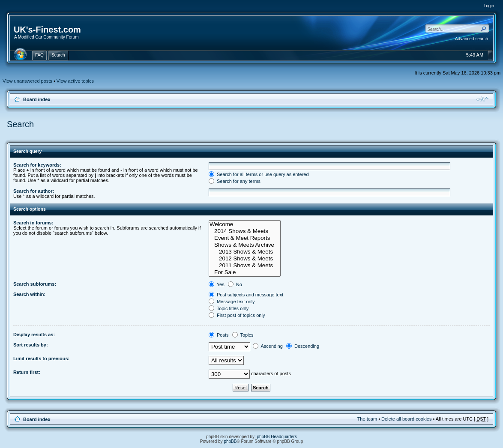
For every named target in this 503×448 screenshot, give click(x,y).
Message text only (232, 302)
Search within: (29, 294)
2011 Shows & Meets (245, 266)
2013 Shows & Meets (245, 252)
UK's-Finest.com (47, 30)
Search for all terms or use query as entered (259, 174)
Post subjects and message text (246, 295)
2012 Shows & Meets (245, 259)
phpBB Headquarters (277, 437)
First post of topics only (237, 315)
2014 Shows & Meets (245, 231)
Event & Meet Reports (245, 238)
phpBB (230, 441)
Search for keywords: (37, 165)
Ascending (268, 346)
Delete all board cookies (406, 419)
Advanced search (472, 39)
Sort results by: (31, 345)
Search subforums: (35, 284)
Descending (303, 346)
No (235, 284)
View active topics (75, 81)
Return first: (27, 372)
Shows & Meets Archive (245, 245)
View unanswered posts (27, 81)
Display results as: (34, 335)
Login (489, 6)
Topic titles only (229, 308)
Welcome (245, 224)
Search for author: (34, 191)
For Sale (245, 272)
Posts (219, 335)
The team (367, 419)
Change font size (482, 99)
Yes (217, 284)
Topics (243, 335)
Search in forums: (33, 223)
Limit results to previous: (41, 358)
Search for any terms (235, 181)
